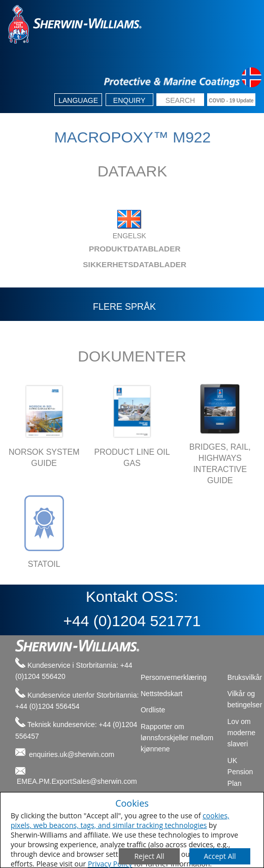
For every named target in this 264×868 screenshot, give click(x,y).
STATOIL (44, 564)
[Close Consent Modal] (149, 856)
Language (78, 100)
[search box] (180, 101)
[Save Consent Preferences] (220, 856)
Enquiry (129, 100)
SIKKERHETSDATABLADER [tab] (98, 264)
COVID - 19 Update (231, 101)
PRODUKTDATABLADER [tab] (95, 249)
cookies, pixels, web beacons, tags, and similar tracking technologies (120, 820)
